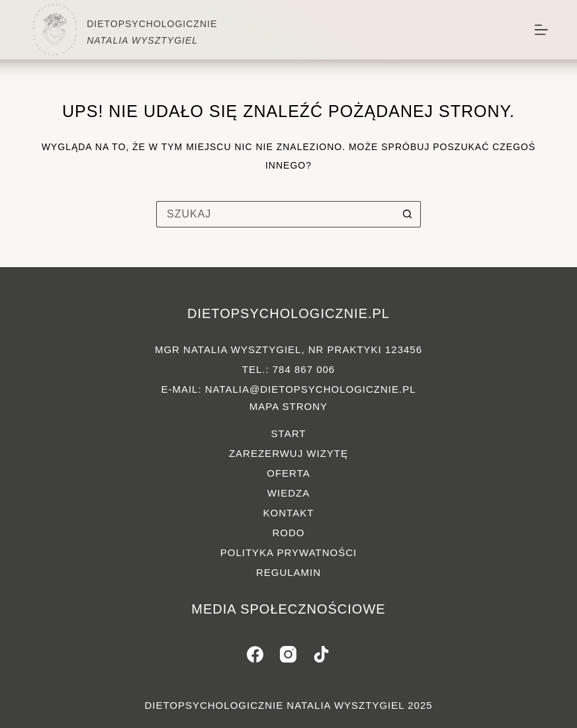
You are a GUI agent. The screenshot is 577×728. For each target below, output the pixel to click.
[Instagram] (288, 654)
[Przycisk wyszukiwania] (408, 214)
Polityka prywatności (288, 552)
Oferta (288, 473)
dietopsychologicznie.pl (288, 313)
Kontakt (289, 513)
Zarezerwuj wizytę (288, 453)
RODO (288, 533)
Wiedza (288, 493)
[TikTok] (321, 654)
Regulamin (288, 572)
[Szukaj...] (275, 214)
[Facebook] (255, 654)
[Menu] (541, 30)
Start (289, 433)
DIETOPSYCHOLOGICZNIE (152, 24)
